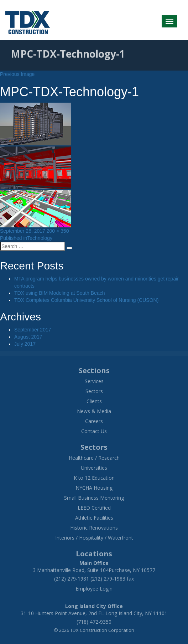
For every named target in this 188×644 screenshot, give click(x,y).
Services (94, 381)
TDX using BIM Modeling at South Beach (59, 293)
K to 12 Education (94, 478)
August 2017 (28, 337)
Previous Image (17, 74)
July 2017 (25, 344)
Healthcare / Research (94, 458)
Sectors (94, 391)
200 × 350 (58, 231)
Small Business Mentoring (94, 498)
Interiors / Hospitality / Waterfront (94, 538)
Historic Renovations (94, 528)
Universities (94, 468)
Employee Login (94, 589)
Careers (94, 421)
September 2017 (33, 330)
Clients (94, 401)
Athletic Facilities (94, 518)
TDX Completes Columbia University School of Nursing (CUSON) (86, 300)
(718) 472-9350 (94, 622)
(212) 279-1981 (72, 579)
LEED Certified (94, 508)
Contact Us (94, 431)
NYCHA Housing (94, 488)
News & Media (94, 411)
